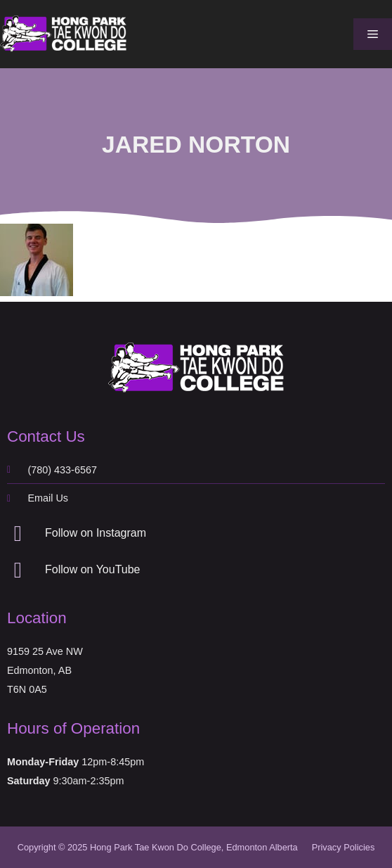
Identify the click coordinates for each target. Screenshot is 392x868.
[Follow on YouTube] (18, 570)
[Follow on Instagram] (18, 534)
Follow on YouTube (93, 569)
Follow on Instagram (96, 533)
